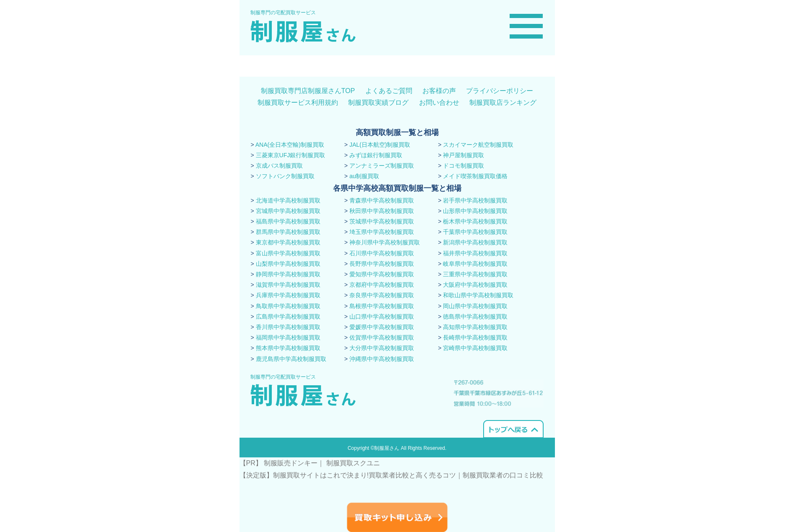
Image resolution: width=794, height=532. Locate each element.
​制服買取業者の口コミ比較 (503, 475)
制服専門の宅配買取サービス (283, 13)
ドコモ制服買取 (463, 166)
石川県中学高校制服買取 (382, 253)
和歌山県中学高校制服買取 (478, 295)
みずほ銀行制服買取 (376, 155)
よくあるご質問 (389, 91)
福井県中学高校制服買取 (475, 253)
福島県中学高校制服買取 (288, 221)
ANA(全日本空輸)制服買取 (290, 145)
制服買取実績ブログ (378, 103)
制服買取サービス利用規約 (298, 103)
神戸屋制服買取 (463, 155)
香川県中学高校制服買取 (288, 327)
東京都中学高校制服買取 (288, 242)
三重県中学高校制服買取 (475, 274)
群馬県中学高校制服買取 (288, 232)
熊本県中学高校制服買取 (288, 348)
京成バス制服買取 (279, 166)
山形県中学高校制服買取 (475, 211)
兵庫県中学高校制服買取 (288, 295)
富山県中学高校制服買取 (288, 253)
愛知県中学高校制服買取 (382, 274)
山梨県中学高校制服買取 (288, 264)
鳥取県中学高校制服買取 (288, 306)
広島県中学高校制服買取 (288, 317)
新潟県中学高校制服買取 (475, 242)
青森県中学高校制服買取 (382, 200)
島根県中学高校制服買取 (382, 306)
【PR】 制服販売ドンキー (279, 463)
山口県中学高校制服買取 (382, 317)
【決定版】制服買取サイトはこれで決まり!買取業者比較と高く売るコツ (348, 475)
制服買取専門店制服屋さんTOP (308, 91)
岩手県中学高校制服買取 (475, 200)
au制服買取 (364, 176)
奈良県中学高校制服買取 (382, 295)
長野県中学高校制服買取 (382, 264)
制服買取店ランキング (503, 103)
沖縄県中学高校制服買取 (382, 359)
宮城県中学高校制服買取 (288, 211)
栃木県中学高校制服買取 (475, 221)
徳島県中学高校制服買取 (475, 317)
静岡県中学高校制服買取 (288, 274)
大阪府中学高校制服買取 (475, 285)
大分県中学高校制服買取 (382, 348)
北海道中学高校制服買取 (288, 200)
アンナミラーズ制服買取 (382, 166)
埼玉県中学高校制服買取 (382, 232)
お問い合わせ (439, 103)
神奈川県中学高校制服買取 (385, 242)
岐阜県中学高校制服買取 (475, 264)
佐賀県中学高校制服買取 (382, 337)
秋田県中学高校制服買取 (382, 211)
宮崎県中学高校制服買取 (475, 348)
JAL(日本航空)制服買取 (380, 145)
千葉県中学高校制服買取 (475, 232)
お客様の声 (439, 91)
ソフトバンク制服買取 (285, 176)
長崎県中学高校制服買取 (475, 337)
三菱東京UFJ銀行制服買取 (291, 155)
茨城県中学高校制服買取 (382, 221)
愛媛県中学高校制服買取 (382, 327)
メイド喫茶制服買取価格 (475, 176)
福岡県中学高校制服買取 (288, 337)
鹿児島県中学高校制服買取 (291, 359)
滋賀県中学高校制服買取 (288, 285)
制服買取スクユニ (353, 463)
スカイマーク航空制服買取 (478, 145)
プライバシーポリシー (500, 91)
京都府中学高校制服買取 (382, 285)
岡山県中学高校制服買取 (475, 306)
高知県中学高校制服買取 (475, 327)
